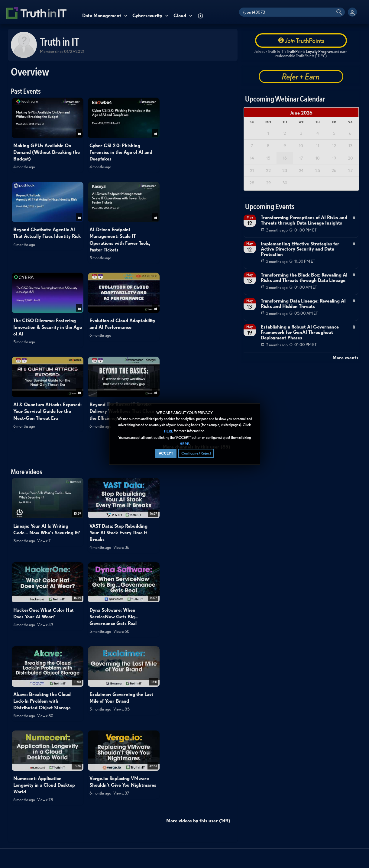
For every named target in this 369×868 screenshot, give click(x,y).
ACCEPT (166, 453)
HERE (168, 431)
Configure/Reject (196, 453)
